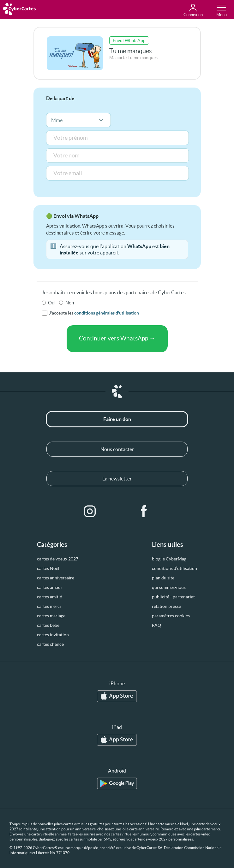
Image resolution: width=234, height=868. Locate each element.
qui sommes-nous (169, 587)
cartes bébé (48, 625)
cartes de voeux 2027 (58, 559)
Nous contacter (117, 449)
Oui (52, 303)
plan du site (163, 578)
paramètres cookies (171, 616)
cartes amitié (49, 597)
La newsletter (117, 479)
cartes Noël (48, 568)
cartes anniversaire (56, 578)
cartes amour (50, 587)
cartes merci (49, 606)
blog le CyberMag (169, 559)
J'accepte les (94, 313)
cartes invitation (53, 635)
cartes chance (50, 644)
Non (70, 303)
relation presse (166, 606)
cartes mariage (51, 616)
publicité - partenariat (173, 597)
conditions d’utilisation (174, 568)
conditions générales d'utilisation (107, 313)
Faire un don (117, 419)
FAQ (156, 625)
